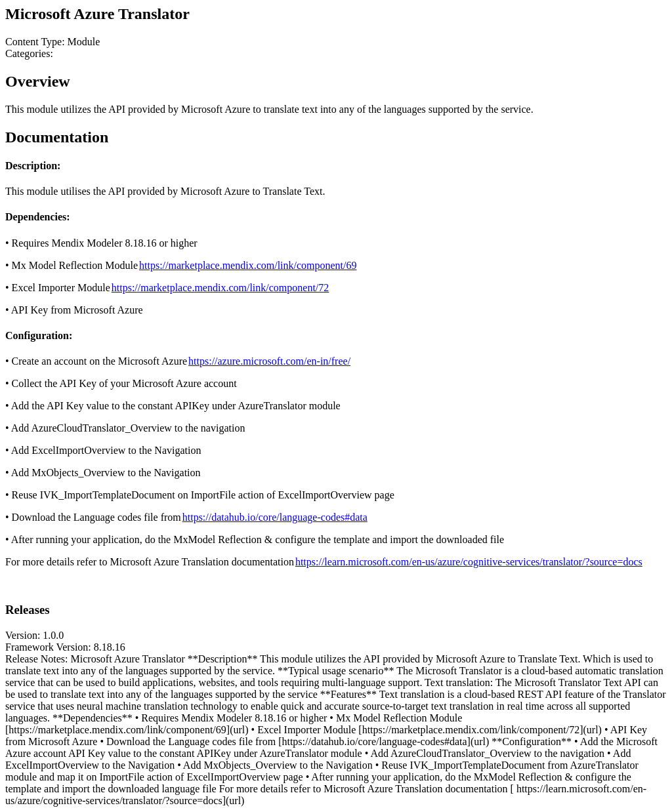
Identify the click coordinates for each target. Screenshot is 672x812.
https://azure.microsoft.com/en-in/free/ (269, 361)
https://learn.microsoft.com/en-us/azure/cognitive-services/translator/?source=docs (469, 562)
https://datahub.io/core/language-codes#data (275, 517)
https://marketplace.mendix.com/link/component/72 (220, 288)
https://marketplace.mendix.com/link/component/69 (248, 265)
